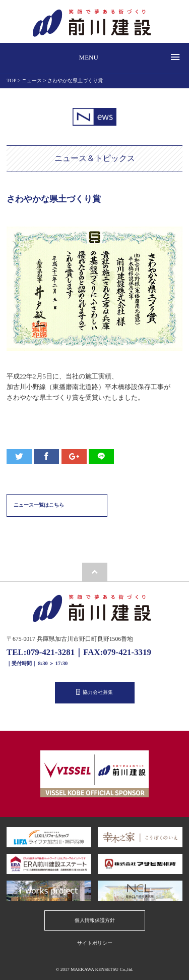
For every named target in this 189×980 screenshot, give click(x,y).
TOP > (14, 80)
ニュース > (35, 80)
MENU (89, 57)
